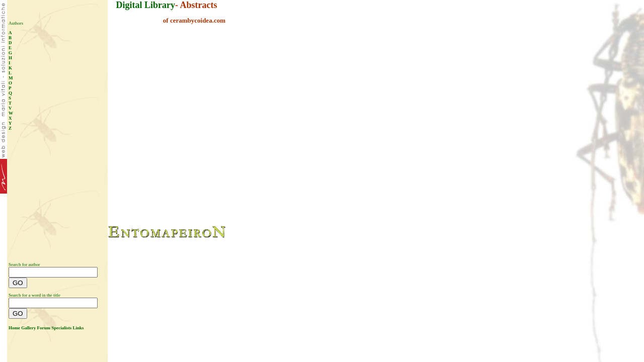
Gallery (28, 328)
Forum (44, 328)
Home (14, 328)
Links (78, 328)
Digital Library (146, 5)
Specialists (61, 328)
